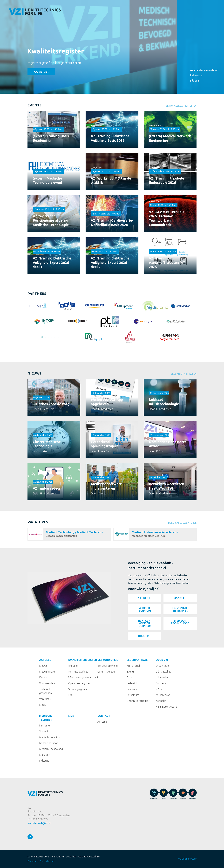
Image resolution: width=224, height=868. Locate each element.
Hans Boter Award (166, 707)
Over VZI (196, 42)
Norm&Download (78, 672)
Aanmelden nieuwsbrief (202, 70)
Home (194, 10)
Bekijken (54, 129)
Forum (130, 677)
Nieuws (34, 373)
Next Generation (49, 743)
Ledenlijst (132, 683)
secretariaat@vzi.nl (39, 823)
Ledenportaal (201, 36)
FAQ (71, 695)
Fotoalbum (133, 695)
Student (144, 598)
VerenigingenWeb (187, 859)
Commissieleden (107, 672)
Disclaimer (33, 861)
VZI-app (160, 689)
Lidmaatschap (164, 672)
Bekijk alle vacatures (182, 523)
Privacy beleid (47, 861)
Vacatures (38, 522)
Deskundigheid (201, 29)
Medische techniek (204, 49)
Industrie (144, 636)
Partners (161, 683)
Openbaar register (79, 683)
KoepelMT (162, 701)
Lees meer (54, 397)
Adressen (103, 722)
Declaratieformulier (138, 701)
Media (43, 705)
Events (35, 105)
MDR (193, 55)
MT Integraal (163, 695)
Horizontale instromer (180, 609)
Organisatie (162, 666)
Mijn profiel (133, 666)
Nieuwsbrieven (48, 672)
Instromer (45, 725)
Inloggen (195, 81)
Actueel (196, 16)
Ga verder (41, 72)
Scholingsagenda (78, 689)
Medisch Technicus (144, 609)
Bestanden (133, 689)
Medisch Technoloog (180, 622)
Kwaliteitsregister (56, 51)
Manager (180, 598)
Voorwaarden (47, 683)
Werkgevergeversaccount (83, 677)
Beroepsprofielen (108, 666)
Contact (197, 62)
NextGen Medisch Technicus (144, 623)
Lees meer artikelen (184, 374)
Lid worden (197, 75)
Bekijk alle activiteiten (181, 106)
